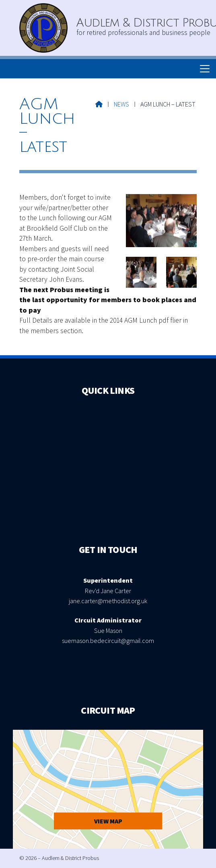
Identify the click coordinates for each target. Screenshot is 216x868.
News (121, 104)
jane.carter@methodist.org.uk (108, 601)
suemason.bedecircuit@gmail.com (108, 641)
